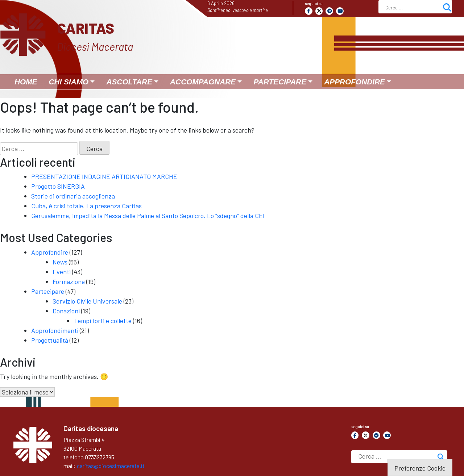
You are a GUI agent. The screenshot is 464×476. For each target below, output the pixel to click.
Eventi (62, 272)
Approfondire (50, 252)
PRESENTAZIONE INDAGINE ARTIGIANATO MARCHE (104, 176)
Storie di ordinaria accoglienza (73, 196)
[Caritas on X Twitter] (319, 11)
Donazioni (66, 311)
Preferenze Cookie (420, 468)
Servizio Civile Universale (87, 301)
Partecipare (48, 291)
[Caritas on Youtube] (340, 11)
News (60, 262)
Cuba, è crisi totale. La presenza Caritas (86, 206)
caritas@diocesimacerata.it (111, 466)
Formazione (69, 281)
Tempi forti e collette (103, 321)
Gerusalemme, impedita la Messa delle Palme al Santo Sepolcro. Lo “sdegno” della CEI (148, 216)
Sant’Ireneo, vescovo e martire (238, 10)
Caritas (86, 28)
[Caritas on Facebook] (309, 11)
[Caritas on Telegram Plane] (329, 11)
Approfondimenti (55, 330)
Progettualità (50, 340)
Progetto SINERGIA (58, 186)
